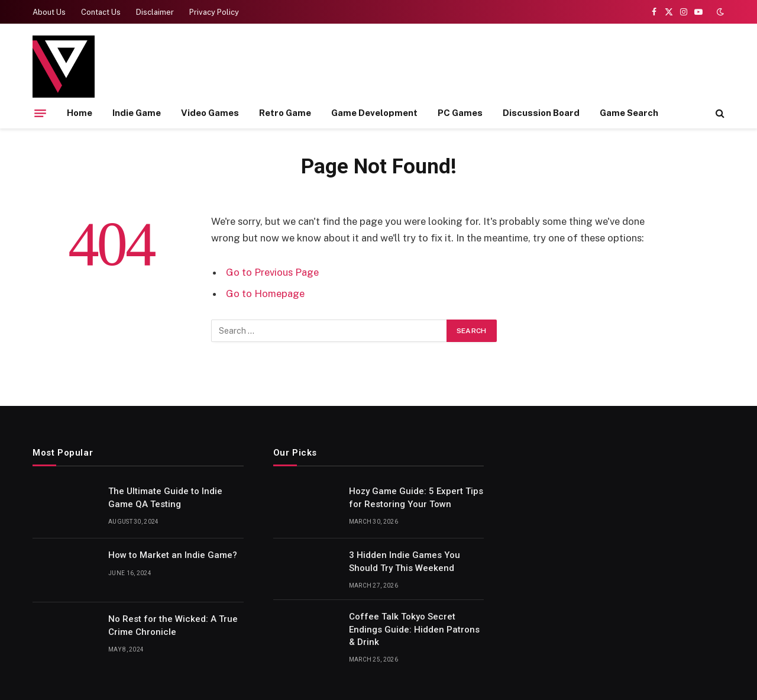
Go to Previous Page (272, 272)
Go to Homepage (265, 293)
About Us (49, 12)
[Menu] (40, 113)
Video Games (210, 113)
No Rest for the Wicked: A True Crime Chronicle (173, 625)
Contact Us (101, 12)
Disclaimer (155, 12)
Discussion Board (541, 113)
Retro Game (285, 113)
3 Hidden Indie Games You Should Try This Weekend (405, 561)
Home (80, 113)
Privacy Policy (214, 12)
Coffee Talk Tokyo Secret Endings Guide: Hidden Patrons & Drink (414, 629)
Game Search (629, 113)
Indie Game (137, 113)
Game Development (374, 113)
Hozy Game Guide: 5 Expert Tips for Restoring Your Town (416, 497)
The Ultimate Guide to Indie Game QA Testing (165, 497)
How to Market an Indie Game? (173, 555)
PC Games (460, 113)
